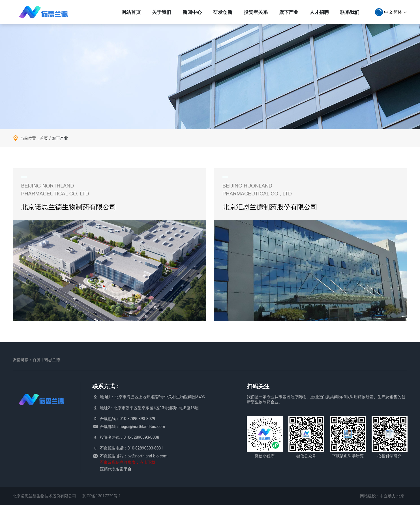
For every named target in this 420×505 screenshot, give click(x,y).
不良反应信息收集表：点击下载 (128, 462)
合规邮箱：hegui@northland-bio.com (133, 427)
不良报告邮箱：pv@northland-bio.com (134, 456)
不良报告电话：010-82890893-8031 (132, 448)
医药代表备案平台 (116, 469)
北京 (400, 496)
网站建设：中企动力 (378, 496)
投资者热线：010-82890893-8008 (130, 437)
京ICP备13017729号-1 (101, 496)
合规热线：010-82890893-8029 (128, 419)
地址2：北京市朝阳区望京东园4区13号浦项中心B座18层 (149, 408)
